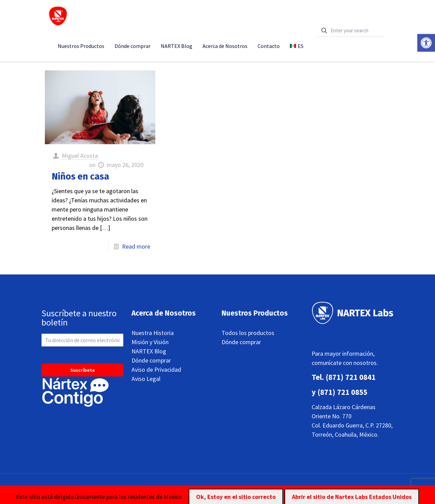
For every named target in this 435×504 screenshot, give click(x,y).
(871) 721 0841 (351, 377)
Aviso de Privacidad (156, 369)
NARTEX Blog (149, 351)
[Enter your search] (351, 31)
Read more (136, 246)
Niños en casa (80, 177)
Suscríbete (83, 370)
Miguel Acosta (80, 156)
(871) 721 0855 (342, 392)
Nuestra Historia (153, 333)
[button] (426, 43)
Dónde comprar (151, 360)
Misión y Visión (150, 342)
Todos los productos (248, 333)
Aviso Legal (146, 379)
